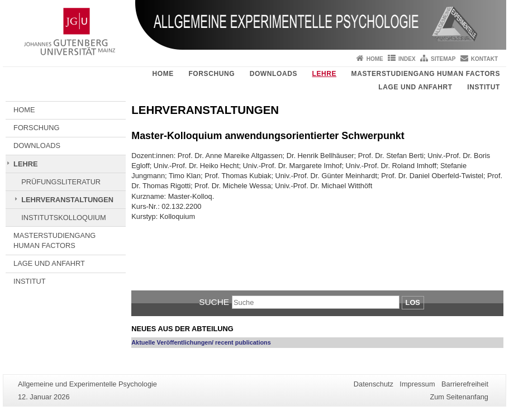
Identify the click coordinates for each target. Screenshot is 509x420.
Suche (214, 302)
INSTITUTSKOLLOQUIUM (63, 218)
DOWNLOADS (273, 74)
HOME (163, 74)
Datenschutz (374, 384)
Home (375, 59)
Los (413, 302)
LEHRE (324, 74)
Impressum (417, 384)
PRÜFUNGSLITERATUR (61, 182)
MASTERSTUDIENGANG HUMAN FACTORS (426, 74)
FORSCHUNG (211, 74)
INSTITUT (484, 87)
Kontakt (484, 59)
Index (407, 59)
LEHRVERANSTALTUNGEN (67, 200)
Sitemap (443, 59)
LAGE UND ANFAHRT (415, 87)
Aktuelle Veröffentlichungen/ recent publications (201, 342)
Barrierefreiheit (465, 384)
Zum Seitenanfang (459, 397)
